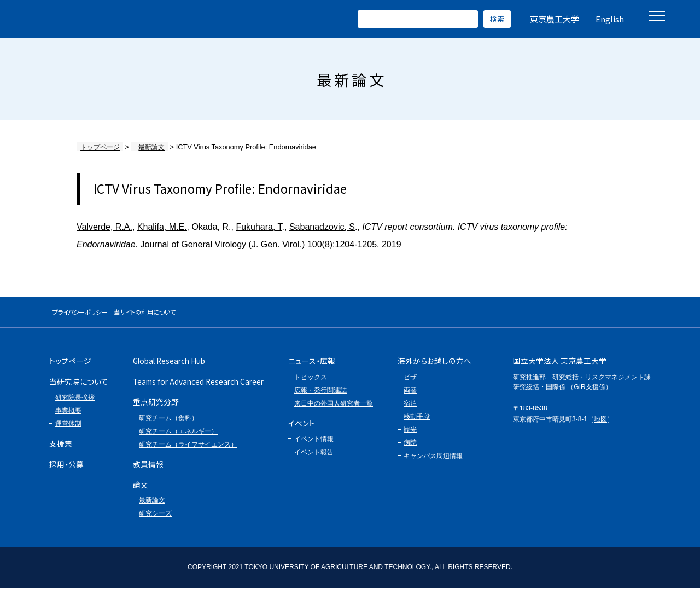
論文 (141, 492)
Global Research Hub (169, 369)
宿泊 (410, 411)
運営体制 (68, 431)
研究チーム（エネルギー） (178, 439)
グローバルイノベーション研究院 (116, 19)
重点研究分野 (156, 409)
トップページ (98, 147)
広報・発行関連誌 (320, 398)
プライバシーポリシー (98, 316)
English (610, 19)
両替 (410, 398)
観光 (410, 437)
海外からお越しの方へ (434, 369)
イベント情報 (314, 447)
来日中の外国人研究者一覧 (334, 411)
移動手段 (417, 424)
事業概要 (68, 418)
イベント (302, 431)
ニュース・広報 (312, 369)
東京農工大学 (555, 19)
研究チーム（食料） (168, 426)
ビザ (410, 385)
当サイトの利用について (200, 316)
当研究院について (79, 389)
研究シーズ (155, 522)
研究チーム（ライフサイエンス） (188, 452)
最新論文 (142, 147)
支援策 (61, 451)
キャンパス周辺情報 (433, 464)
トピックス (311, 385)
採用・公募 (66, 472)
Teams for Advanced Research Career (198, 389)
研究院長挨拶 (75, 405)
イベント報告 (314, 460)
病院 (410, 450)
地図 (600, 427)
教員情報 (148, 472)
